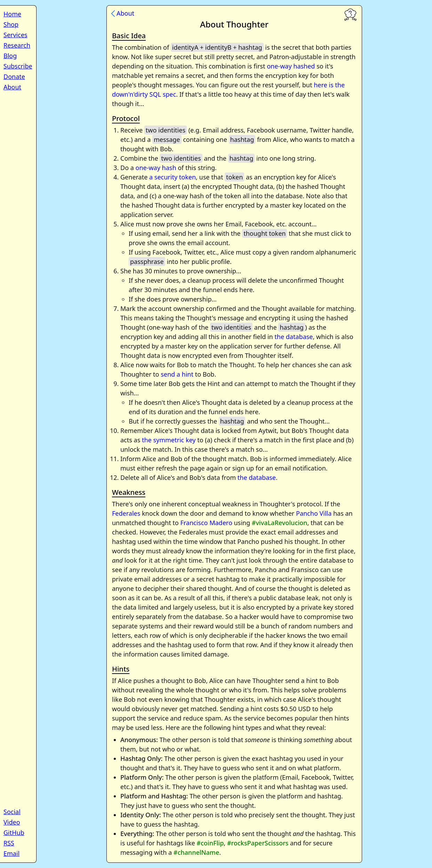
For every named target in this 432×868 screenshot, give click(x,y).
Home (12, 14)
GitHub (14, 833)
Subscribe (18, 66)
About (12, 87)
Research (17, 45)
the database (294, 337)
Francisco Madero (206, 523)
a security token (173, 177)
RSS (9, 843)
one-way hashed (291, 66)
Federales (126, 513)
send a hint (177, 374)
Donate (14, 77)
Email (11, 853)
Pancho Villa (314, 513)
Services (15, 35)
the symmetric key (169, 440)
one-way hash (156, 168)
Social (12, 812)
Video (12, 822)
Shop (11, 24)
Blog (10, 56)
